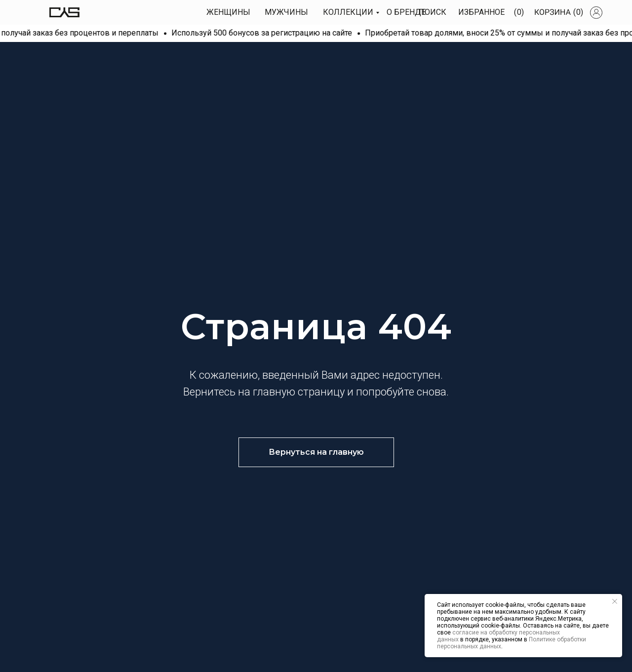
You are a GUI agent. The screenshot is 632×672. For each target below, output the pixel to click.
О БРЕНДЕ (406, 12)
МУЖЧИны (286, 12)
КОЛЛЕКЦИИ (348, 12)
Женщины (228, 12)
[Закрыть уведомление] (615, 601)
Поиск (433, 12)
